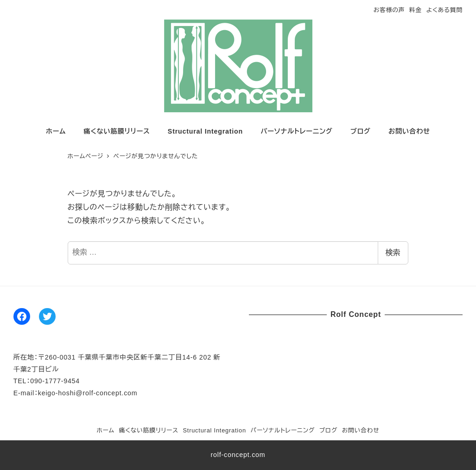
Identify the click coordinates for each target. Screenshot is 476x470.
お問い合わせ (361, 430)
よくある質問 (444, 10)
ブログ (328, 430)
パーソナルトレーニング (282, 430)
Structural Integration (214, 430)
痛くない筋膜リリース (149, 430)
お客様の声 (389, 10)
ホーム (105, 430)
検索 (393, 253)
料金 (416, 10)
